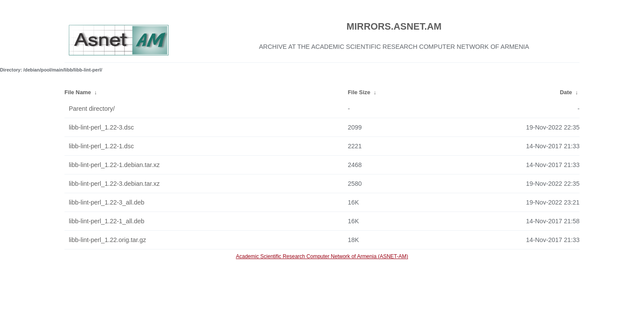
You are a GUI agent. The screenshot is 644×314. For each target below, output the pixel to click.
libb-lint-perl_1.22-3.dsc (101, 127)
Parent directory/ (92, 109)
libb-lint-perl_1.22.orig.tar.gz (108, 240)
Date (566, 92)
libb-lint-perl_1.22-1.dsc (101, 146)
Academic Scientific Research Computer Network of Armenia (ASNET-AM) (322, 256)
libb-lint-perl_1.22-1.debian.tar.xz (114, 165)
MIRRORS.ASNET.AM (394, 26)
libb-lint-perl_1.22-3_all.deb (107, 202)
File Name (78, 92)
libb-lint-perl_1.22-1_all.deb (107, 221)
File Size (359, 92)
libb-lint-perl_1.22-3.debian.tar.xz (114, 184)
